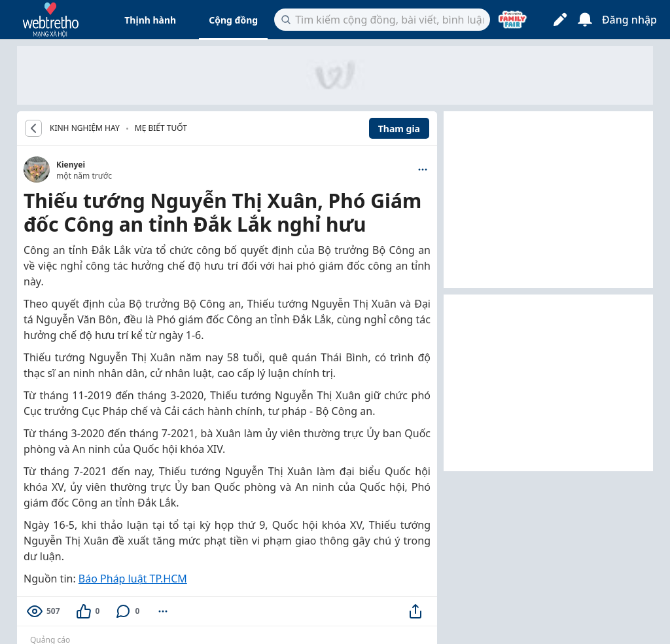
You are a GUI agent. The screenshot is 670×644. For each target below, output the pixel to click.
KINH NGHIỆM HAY (85, 128)
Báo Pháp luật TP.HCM (133, 579)
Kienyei (71, 165)
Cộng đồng (233, 20)
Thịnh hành (150, 20)
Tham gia (399, 129)
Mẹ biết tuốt (161, 128)
